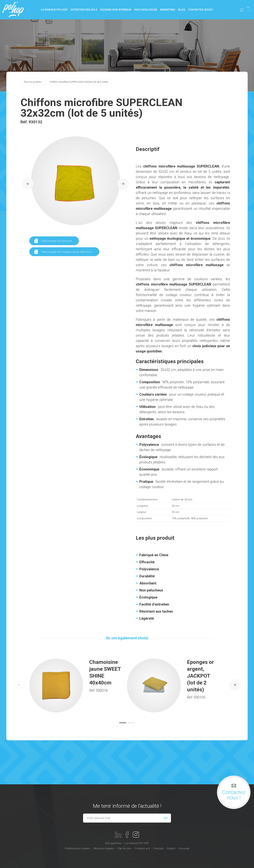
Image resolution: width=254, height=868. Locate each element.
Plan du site (124, 848)
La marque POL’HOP (137, 843)
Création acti (142, 848)
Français (158, 848)
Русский (184, 848)
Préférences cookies (78, 848)
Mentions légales (104, 848)
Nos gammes (113, 843)
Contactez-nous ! (201, 10)
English (171, 848)
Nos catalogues (146, 10)
